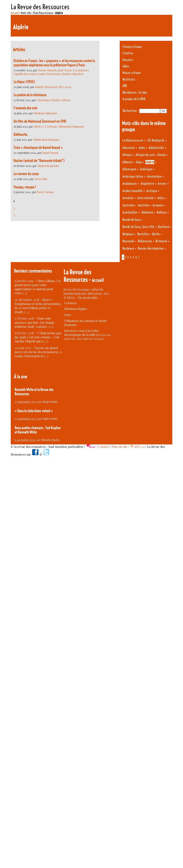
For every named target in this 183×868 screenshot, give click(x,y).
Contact (104, 447)
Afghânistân (156, 148)
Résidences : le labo (135, 92)
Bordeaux (128, 248)
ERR (125, 86)
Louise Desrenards (49, 74)
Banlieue (164, 227)
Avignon (158, 205)
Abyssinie (129, 148)
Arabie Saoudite (132, 191)
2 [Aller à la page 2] (14, 208)
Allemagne (129, 169)
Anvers (162, 184)
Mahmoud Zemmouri (71, 126)
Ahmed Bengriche (48, 166)
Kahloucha (20, 134)
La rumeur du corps (26, 174)
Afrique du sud (145, 155)
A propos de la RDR (134, 99)
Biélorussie (145, 241)
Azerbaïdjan (130, 212)
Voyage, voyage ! (25, 187)
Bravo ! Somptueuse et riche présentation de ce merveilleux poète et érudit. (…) (38, 306)
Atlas (161, 198)
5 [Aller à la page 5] (134, 257)
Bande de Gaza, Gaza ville (138, 227)
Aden (142, 148)
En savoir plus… (89, 298)
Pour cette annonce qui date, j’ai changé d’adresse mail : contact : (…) (34, 323)
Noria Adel (41, 179)
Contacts (70, 303)
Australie (128, 205)
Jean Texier (65, 70)
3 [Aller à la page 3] (14, 215)
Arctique (152, 191)
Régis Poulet (50, 402)
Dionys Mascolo (47, 70)
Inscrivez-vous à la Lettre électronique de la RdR (81, 333)
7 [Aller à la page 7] (139, 257)
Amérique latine (133, 176)
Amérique (146, 169)
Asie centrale (146, 198)
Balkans (162, 212)
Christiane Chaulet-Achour (53, 100)
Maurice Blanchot (73, 74)
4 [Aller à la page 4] (131, 257)
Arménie (128, 198)
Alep (139, 162)
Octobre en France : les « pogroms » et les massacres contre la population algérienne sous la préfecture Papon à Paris (54, 63)
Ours (67, 315)
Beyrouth (128, 241)
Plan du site (120, 447)
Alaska (161, 155)
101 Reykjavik (156, 140)
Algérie (150, 162)
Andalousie (130, 184)
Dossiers (128, 60)
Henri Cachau (45, 192)
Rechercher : (131, 111)
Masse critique (132, 73)
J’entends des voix (25, 108)
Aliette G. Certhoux (45, 126)
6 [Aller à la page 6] (136, 257)
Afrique (127, 155)
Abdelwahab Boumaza (46, 140)
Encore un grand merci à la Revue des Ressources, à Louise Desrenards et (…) (38, 352)
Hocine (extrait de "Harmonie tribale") (39, 161)
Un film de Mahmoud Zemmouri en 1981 (40, 121)
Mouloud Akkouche (45, 113)
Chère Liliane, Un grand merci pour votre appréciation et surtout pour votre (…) (38, 287)
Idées (126, 66)
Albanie (127, 162)
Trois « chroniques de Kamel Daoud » (38, 148)
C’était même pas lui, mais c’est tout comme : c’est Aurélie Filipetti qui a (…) (38, 337)
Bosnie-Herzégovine (151, 248)
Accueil (15, 13)
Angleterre (147, 184)
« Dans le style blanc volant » (34, 411)
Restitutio (129, 79)
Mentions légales (76, 309)
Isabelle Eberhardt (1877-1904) (53, 87)
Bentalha (143, 234)
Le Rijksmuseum (133, 140)
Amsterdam (154, 176)
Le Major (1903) (24, 82)
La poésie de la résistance (30, 95)
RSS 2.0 (137, 447)
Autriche (143, 205)
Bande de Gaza (132, 220)
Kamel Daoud (50, 153)
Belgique (128, 234)
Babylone (147, 212)
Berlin (156, 234)
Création (128, 53)
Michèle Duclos (51, 440)
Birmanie (161, 241)
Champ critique (132, 47)
